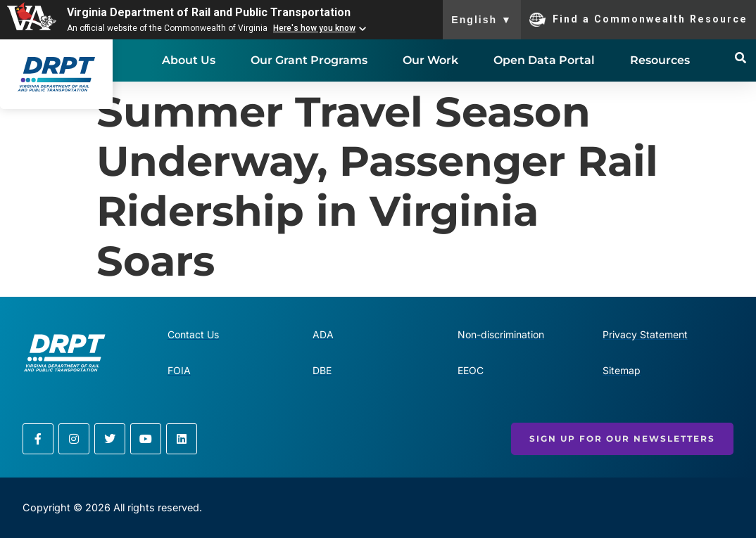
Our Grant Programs (309, 60)
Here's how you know (314, 28)
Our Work (430, 60)
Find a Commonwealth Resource (638, 20)
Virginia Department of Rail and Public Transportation (209, 12)
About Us (189, 60)
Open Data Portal (544, 60)
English (482, 20)
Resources (660, 60)
